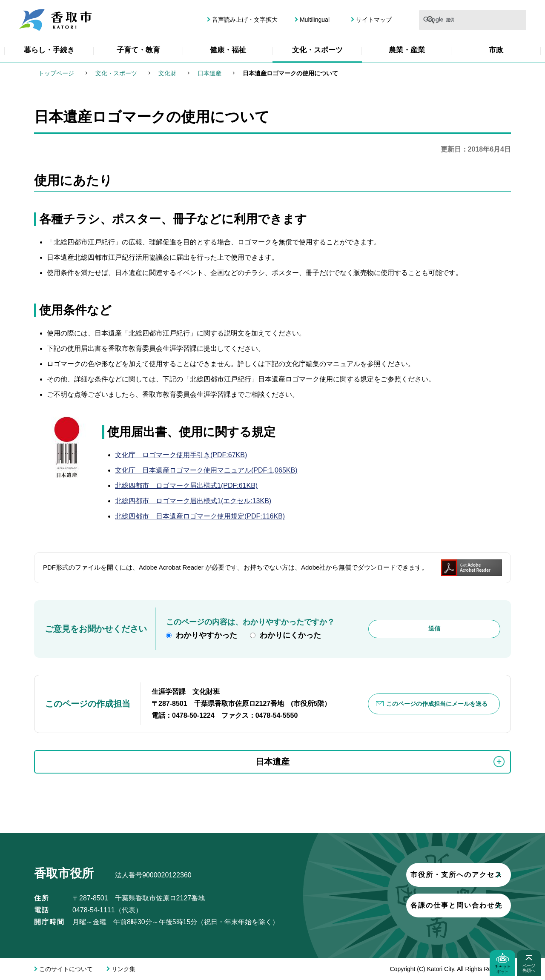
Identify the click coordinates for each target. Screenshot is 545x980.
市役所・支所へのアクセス (407, 875)
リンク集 (123, 969)
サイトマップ (374, 20)
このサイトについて (66, 969)
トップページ (56, 73)
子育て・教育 (138, 50)
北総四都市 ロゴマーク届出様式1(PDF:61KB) (186, 486)
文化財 (167, 73)
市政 (496, 50)
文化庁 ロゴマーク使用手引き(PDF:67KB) (181, 455)
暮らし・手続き (49, 50)
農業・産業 (407, 50)
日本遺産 (209, 73)
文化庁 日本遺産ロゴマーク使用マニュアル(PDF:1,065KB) (206, 470)
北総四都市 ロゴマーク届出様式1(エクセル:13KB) (193, 501)
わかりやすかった (207, 635)
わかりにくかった (290, 635)
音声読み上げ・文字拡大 (245, 20)
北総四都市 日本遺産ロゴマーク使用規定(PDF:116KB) (200, 516)
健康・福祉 (228, 50)
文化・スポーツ (317, 50)
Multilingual (315, 20)
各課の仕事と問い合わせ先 (407, 905)
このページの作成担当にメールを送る (437, 704)
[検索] (446, 20)
